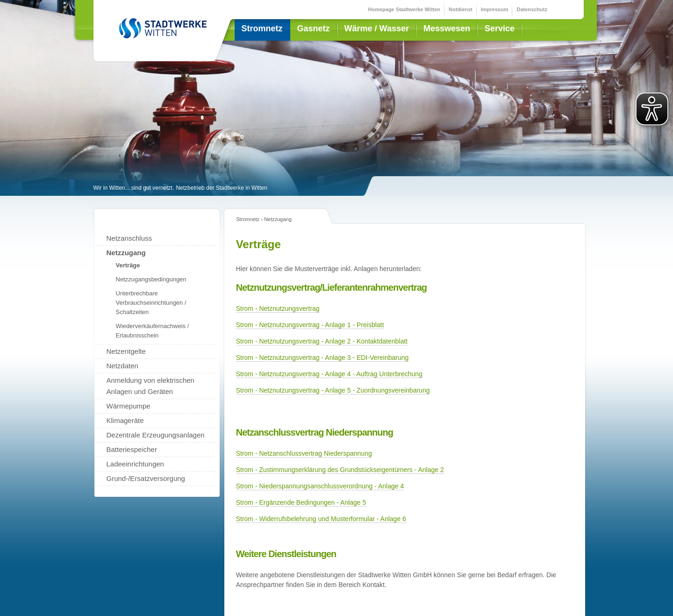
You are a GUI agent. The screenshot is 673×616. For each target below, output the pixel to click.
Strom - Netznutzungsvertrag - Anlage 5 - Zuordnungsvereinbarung (333, 390)
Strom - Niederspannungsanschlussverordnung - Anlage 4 (320, 486)
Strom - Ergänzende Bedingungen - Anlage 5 (301, 502)
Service (500, 29)
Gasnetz (314, 29)
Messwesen (447, 29)
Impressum (495, 9)
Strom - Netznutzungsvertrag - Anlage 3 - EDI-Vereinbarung (322, 358)
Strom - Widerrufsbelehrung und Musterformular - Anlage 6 (321, 519)
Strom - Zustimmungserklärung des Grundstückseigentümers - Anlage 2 (340, 470)
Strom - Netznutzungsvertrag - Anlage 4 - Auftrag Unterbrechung (329, 374)
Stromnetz (262, 29)
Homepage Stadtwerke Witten (405, 9)
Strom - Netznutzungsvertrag (278, 308)
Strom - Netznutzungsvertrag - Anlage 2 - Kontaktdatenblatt (322, 341)
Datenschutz (532, 9)
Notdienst (461, 9)
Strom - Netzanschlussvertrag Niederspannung (304, 453)
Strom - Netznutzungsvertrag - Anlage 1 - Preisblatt (310, 325)
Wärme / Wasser (377, 29)
